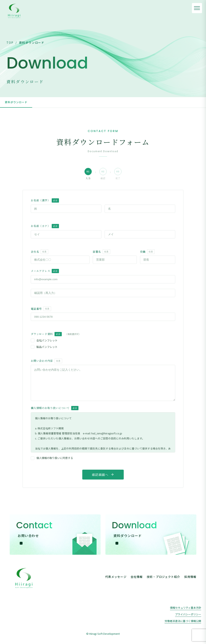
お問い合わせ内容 (46, 361)
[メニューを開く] (197, 8)
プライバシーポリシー (188, 614)
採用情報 (190, 577)
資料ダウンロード (16, 102)
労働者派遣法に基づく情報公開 (183, 621)
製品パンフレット (44, 347)
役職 (147, 252)
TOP (10, 43)
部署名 (101, 252)
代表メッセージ (116, 577)
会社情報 (137, 577)
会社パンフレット (44, 340)
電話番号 (41, 309)
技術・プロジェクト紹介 (163, 577)
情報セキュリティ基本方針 (186, 608)
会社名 (40, 252)
